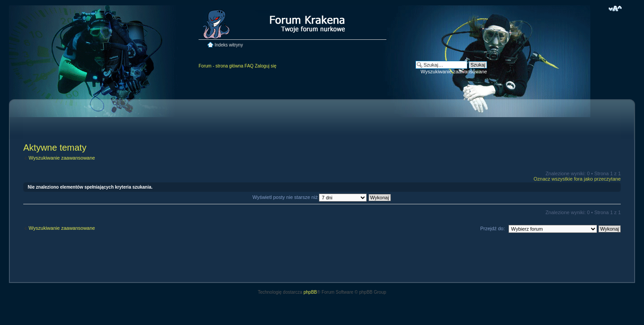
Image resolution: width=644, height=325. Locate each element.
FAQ (249, 66)
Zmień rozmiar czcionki (615, 8)
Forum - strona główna (221, 66)
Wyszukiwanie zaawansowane (454, 72)
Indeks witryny (229, 45)
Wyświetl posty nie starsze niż (321, 197)
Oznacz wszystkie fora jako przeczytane (577, 179)
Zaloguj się (266, 66)
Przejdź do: (493, 228)
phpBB (310, 292)
